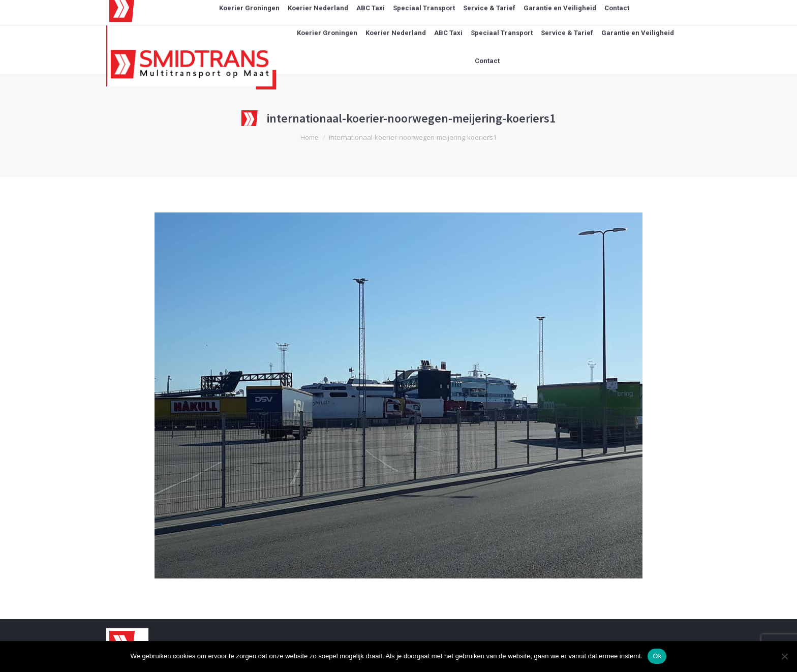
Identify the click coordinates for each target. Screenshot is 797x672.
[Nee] (784, 656)
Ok (657, 656)
